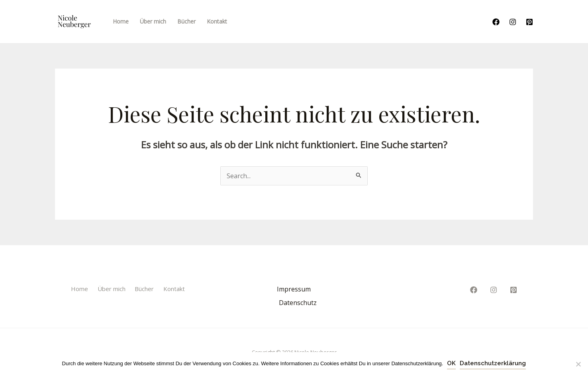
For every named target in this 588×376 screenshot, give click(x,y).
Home (79, 289)
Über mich (112, 289)
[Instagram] (513, 22)
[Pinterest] (529, 22)
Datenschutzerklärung (493, 363)
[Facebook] (496, 22)
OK (451, 363)
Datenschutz (298, 303)
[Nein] (578, 364)
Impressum (294, 289)
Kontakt (174, 289)
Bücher (144, 289)
